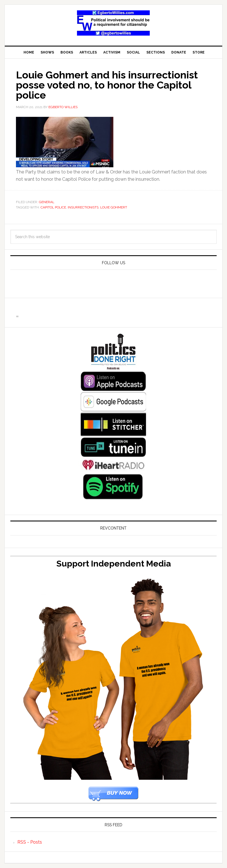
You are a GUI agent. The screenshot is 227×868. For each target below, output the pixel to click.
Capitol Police (53, 207)
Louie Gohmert (114, 207)
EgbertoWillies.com (114, 23)
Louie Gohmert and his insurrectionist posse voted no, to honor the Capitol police (107, 85)
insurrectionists (83, 207)
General (47, 202)
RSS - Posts (30, 842)
